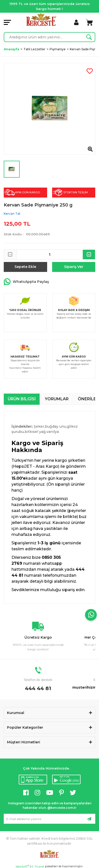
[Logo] (41, 19)
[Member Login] (76, 22)
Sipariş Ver (74, 267)
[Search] (49, 37)
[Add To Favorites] (90, 71)
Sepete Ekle (25, 267)
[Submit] (89, 819)
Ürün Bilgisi (22, 399)
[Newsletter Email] (49, 819)
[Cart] (89, 22)
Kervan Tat (12, 214)
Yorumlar (57, 399)
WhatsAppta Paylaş (26, 282)
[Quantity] (49, 255)
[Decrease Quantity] (10, 255)
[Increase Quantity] (89, 255)
